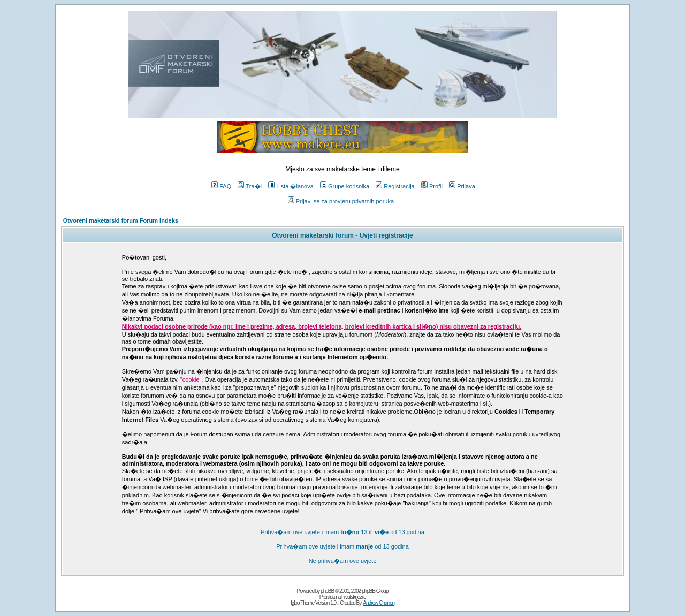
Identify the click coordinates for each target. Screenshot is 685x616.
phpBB (327, 591)
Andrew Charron (379, 603)
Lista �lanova (291, 186)
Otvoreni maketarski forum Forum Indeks (121, 220)
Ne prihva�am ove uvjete (343, 561)
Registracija (395, 186)
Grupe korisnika (345, 186)
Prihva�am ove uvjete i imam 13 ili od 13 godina (342, 532)
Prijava (462, 186)
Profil (432, 186)
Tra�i (250, 186)
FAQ (221, 186)
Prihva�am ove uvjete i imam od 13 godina (342, 546)
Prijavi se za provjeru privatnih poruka (341, 201)
